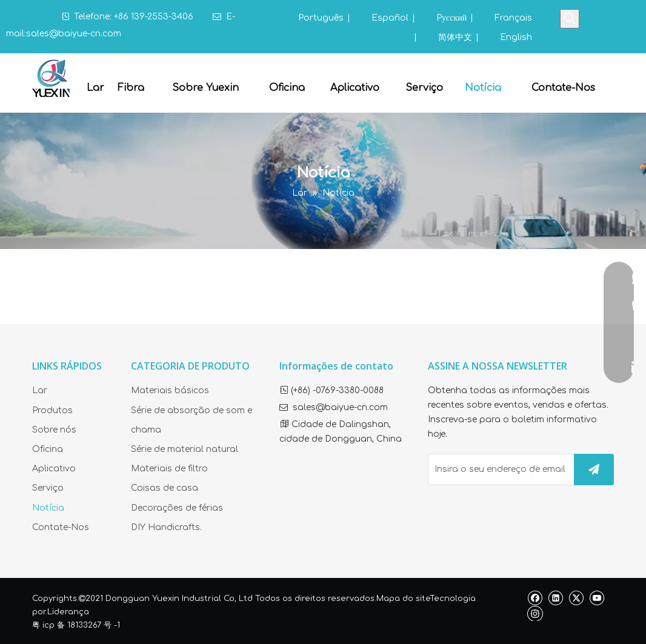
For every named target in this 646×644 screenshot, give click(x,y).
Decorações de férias (177, 508)
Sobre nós (54, 430)
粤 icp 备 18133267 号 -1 (76, 625)
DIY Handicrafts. (166, 527)
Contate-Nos (61, 527)
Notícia (48, 508)
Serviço (48, 488)
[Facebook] (535, 598)
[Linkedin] (555, 598)
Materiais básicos (170, 390)
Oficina (48, 449)
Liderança (68, 612)
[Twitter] (576, 598)
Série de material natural (185, 449)
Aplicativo (54, 469)
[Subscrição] (594, 470)
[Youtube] (597, 598)
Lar (40, 390)
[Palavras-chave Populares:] (570, 19)
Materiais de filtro (169, 469)
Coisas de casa (165, 488)
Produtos (52, 410)
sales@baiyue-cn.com (74, 34)
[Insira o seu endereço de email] (498, 470)
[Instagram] (535, 613)
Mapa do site (403, 599)
